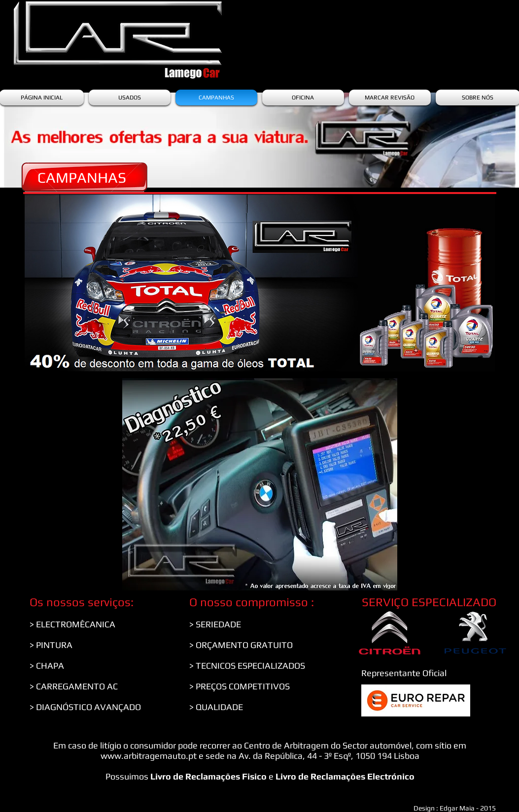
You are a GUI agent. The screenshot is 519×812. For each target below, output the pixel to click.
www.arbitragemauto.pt (149, 756)
